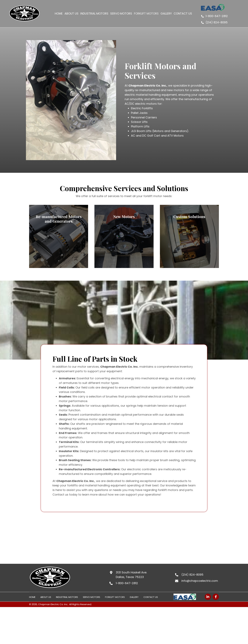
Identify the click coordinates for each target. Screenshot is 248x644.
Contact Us (151, 597)
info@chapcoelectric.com (200, 581)
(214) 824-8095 (217, 22)
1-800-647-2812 (217, 16)
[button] (208, 597)
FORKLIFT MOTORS (115, 597)
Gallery (134, 597)
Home (32, 597)
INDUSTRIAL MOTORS (67, 597)
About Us (46, 597)
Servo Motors (91, 597)
